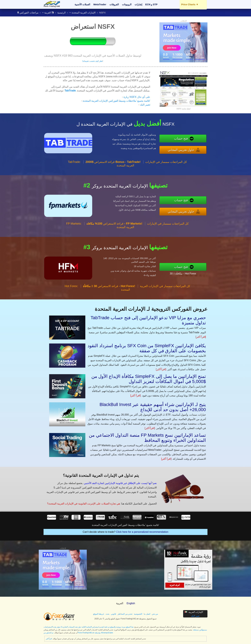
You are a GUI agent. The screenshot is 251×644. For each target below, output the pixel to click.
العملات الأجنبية (82, 4)
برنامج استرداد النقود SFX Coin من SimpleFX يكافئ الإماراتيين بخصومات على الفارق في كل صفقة (147, 348)
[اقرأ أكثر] (201, 337)
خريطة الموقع (99, 614)
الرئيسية (61, 13)
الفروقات (114, 4)
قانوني (113, 614)
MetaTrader (100, 4)
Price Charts (190, 4)
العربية (48, 13)
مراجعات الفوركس (29, 13)
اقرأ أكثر (49, 639)
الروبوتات (127, 4)
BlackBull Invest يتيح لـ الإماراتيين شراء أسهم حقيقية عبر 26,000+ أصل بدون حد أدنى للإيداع (153, 407)
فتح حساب (185, 139)
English (131, 603)
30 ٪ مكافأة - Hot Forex (187, 273)
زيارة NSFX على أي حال (137, 97)
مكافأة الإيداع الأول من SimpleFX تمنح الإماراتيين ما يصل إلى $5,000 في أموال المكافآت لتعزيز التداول (149, 379)
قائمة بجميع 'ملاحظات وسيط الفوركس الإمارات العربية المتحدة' (116, 101)
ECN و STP (151, 4)
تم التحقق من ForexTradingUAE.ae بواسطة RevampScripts (78, 633)
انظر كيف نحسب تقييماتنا (93, 61)
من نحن (155, 614)
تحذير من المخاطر (125, 614)
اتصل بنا (147, 614)
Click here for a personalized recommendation (142, 532)
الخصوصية (138, 614)
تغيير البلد (145, 105)
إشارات (138, 4)
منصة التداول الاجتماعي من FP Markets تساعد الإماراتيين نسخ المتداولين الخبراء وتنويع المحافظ (147, 438)
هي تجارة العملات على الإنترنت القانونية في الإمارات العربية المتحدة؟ (81, 502)
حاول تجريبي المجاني (185, 149)
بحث (107, 614)
